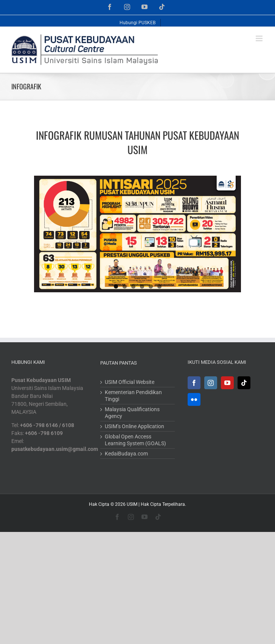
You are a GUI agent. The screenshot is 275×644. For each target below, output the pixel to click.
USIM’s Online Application (134, 426)
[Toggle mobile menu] (260, 38)
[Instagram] (211, 383)
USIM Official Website (130, 382)
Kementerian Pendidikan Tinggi (133, 396)
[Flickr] (194, 399)
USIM (132, 504)
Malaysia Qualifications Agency (132, 413)
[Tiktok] (244, 383)
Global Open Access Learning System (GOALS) (135, 440)
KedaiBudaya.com (126, 454)
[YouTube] (227, 383)
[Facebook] (194, 383)
